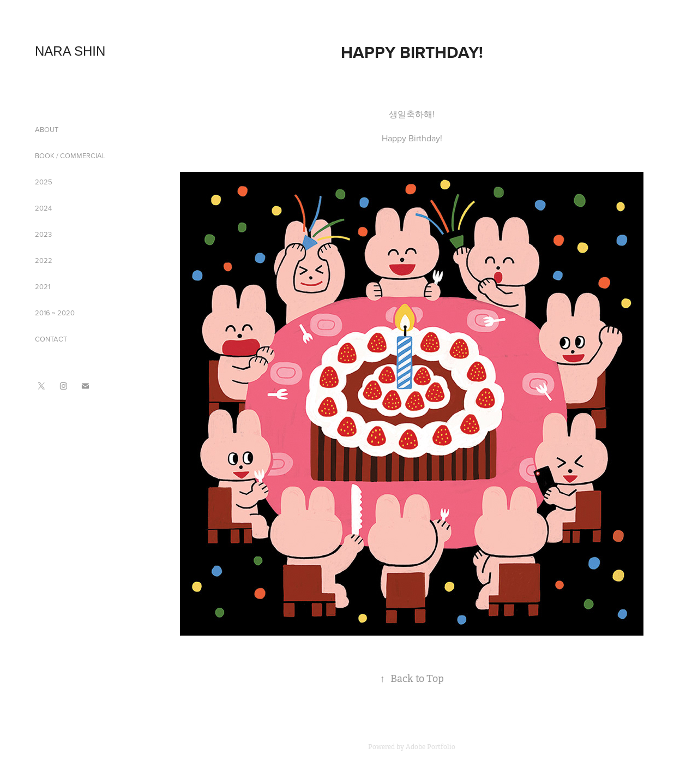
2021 (43, 286)
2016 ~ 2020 (55, 313)
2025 (44, 182)
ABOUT (47, 129)
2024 (43, 208)
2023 (43, 234)
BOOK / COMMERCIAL (70, 155)
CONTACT (51, 339)
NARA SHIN (70, 51)
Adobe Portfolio (431, 747)
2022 (44, 260)
